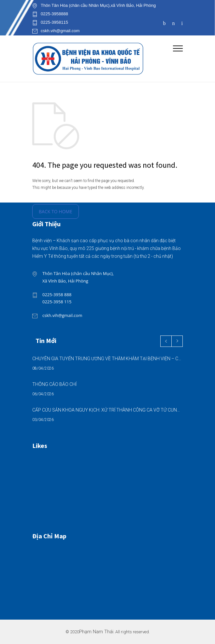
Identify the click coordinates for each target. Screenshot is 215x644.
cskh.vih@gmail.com (60, 31)
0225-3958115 (54, 22)
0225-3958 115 (57, 302)
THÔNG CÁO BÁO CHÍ (54, 384)
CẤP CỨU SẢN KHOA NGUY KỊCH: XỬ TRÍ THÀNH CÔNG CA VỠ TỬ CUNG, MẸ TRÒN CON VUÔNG (107, 410)
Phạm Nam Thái (96, 632)
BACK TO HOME (56, 211)
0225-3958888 (54, 14)
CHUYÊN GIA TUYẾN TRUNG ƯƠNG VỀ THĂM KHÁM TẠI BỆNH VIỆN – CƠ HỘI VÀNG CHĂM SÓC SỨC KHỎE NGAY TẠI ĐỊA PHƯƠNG (107, 359)
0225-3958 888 (57, 295)
